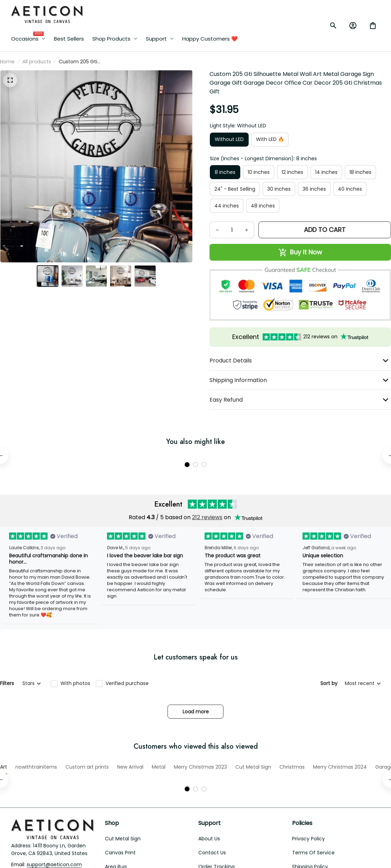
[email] (54, 832)
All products (37, 62)
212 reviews (207, 501)
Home (7, 62)
